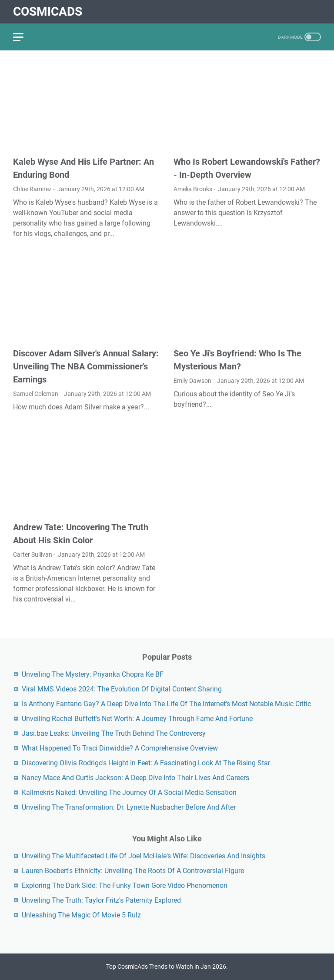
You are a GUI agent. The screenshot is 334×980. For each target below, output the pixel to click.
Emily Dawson (192, 381)
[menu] (23, 37)
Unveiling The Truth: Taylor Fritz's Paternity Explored (101, 900)
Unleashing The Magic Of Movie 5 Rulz (81, 915)
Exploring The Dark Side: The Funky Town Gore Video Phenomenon (125, 885)
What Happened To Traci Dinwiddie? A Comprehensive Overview (120, 748)
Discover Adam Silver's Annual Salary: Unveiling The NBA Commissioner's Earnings (86, 366)
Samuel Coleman (36, 394)
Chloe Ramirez (32, 189)
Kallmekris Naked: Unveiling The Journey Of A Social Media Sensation (129, 792)
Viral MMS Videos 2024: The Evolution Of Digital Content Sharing (122, 689)
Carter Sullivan (33, 555)
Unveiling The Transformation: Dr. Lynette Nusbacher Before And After (129, 807)
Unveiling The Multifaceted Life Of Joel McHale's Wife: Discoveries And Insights (144, 856)
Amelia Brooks (193, 189)
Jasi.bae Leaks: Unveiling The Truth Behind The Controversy (114, 733)
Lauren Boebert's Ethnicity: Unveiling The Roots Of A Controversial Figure (133, 871)
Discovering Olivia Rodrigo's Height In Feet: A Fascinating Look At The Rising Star (146, 763)
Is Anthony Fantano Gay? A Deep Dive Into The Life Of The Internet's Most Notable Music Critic (166, 704)
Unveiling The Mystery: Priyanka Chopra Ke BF (93, 674)
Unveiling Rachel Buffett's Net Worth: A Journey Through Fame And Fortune (137, 719)
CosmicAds (48, 12)
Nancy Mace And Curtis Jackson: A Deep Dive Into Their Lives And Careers (135, 778)
